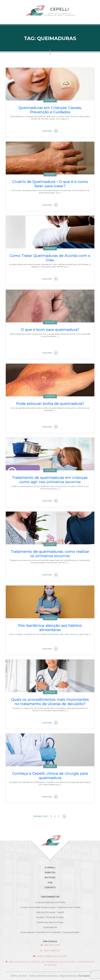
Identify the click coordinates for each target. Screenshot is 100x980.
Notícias (50, 878)
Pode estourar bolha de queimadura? (50, 404)
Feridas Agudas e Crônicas (50, 922)
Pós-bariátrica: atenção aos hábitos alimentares (50, 628)
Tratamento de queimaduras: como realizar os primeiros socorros (50, 554)
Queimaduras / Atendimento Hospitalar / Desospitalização (50, 932)
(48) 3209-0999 (50, 945)
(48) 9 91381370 (50, 951)
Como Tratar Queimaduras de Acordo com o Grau (50, 258)
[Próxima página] (64, 816)
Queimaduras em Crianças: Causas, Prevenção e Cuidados (50, 110)
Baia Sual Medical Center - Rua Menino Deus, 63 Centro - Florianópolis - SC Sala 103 (50, 963)
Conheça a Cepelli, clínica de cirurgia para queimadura (50, 776)
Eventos (50, 873)
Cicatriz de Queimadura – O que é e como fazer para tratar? (50, 184)
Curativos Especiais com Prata (50, 902)
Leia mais (50, 131)
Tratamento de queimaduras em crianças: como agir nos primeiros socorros (50, 480)
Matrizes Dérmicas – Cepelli (50, 912)
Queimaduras (50, 927)
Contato (50, 888)
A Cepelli (50, 868)
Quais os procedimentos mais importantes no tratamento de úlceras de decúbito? (50, 702)
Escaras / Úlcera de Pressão (50, 917)
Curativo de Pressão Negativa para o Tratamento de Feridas (50, 907)
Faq (50, 883)
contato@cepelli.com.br (50, 956)
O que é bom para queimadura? (50, 330)
